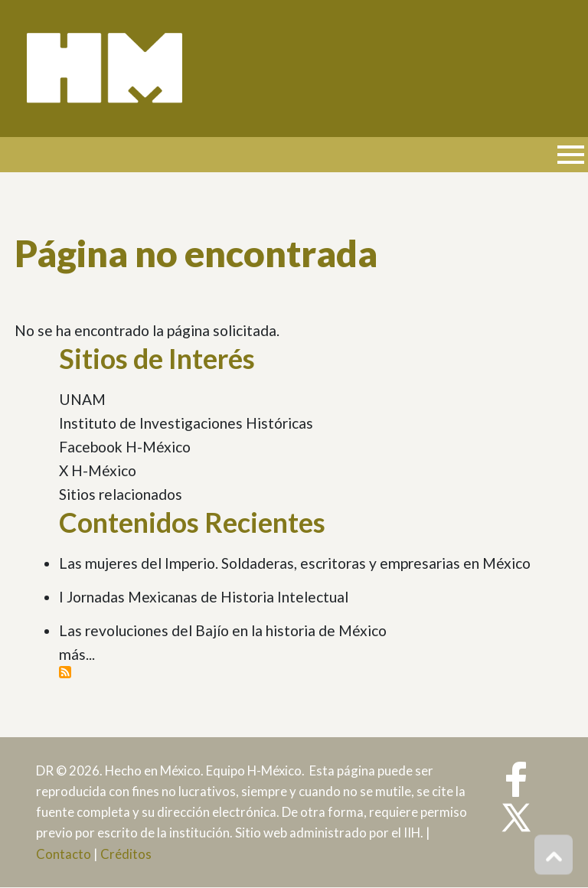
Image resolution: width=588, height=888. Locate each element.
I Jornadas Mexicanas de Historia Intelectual (204, 597)
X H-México (98, 470)
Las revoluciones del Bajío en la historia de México (223, 630)
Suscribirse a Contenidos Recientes (65, 672)
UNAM (82, 399)
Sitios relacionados (121, 494)
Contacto (64, 854)
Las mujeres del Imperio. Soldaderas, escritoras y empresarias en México (295, 563)
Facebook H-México (125, 447)
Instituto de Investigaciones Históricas (186, 423)
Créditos (126, 854)
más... (77, 654)
